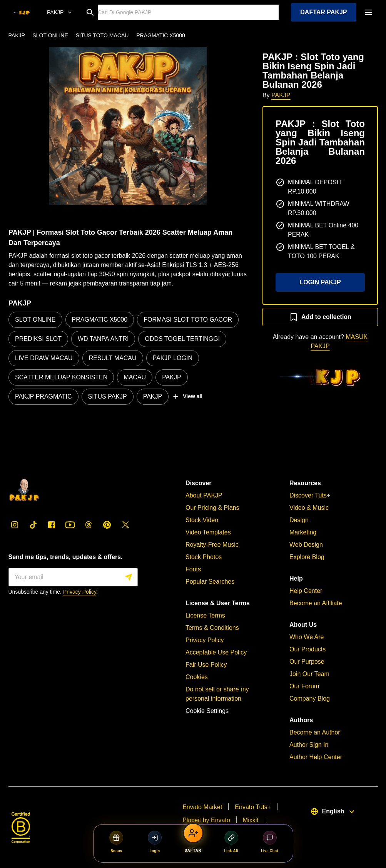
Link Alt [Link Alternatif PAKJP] (231, 842)
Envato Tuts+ (253, 807)
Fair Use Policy (206, 665)
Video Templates (208, 532)
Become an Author (315, 732)
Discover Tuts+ (310, 495)
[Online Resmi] (58, 12)
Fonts (193, 569)
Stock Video (202, 520)
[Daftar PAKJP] (193, 839)
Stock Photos (204, 557)
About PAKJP (204, 495)
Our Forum (304, 686)
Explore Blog (307, 557)
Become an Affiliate (316, 603)
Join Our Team (309, 674)
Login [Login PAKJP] (155, 842)
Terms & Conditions (212, 628)
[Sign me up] (73, 577)
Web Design (306, 545)
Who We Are (307, 637)
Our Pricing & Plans (212, 508)
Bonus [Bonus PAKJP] (116, 842)
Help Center (306, 591)
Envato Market (202, 807)
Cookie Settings (207, 711)
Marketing (303, 532)
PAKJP (281, 95)
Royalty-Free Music (212, 545)
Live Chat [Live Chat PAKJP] (270, 842)
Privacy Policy (80, 592)
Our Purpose (307, 662)
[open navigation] (369, 12)
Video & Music (309, 508)
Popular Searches (210, 582)
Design (299, 520)
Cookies (197, 677)
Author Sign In (309, 745)
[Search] (189, 12)
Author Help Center (316, 757)
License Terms (205, 615)
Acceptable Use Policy (216, 652)
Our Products (307, 649)
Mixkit (250, 820)
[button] (128, 126)
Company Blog (310, 699)
